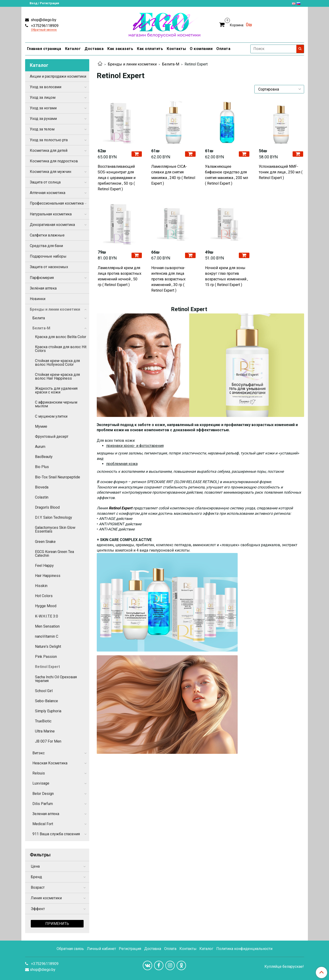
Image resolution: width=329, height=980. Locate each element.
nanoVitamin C (47, 636)
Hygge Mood (46, 606)
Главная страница (44, 49)
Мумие (41, 426)
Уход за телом (42, 129)
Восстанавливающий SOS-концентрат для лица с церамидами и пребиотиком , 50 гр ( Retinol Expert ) (117, 178)
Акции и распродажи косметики (58, 76)
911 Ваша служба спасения (56, 834)
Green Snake (45, 542)
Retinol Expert (47, 667)
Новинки (38, 299)
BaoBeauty (44, 457)
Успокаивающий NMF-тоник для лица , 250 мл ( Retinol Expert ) (281, 172)
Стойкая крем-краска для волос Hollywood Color (57, 363)
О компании (201, 49)
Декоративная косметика (52, 225)
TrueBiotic (43, 721)
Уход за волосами (46, 87)
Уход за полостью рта (49, 140)
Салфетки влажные (47, 235)
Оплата (223, 49)
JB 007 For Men (48, 741)
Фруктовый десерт (52, 437)
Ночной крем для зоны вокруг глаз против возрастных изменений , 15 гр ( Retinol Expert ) (226, 276)
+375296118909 (44, 26)
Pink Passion (46, 657)
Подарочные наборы (48, 256)
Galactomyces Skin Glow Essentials (55, 529)
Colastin (42, 497)
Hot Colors (44, 596)
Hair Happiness (48, 576)
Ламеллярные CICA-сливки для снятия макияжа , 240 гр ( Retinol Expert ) (173, 175)
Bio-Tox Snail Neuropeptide (58, 477)
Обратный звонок (44, 30)
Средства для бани (46, 246)
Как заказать (120, 49)
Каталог (73, 49)
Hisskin (41, 586)
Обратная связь (70, 949)
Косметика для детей (49, 151)
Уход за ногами (43, 108)
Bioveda (42, 487)
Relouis (39, 773)
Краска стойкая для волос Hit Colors (61, 349)
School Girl (44, 691)
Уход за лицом (43, 97)
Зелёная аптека (43, 288)
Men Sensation (47, 626)
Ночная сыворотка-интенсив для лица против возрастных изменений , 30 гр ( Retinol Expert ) (168, 279)
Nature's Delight (48, 646)
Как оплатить (150, 49)
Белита (39, 318)
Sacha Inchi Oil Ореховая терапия (56, 679)
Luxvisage (41, 783)
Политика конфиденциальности (244, 949)
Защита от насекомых (49, 267)
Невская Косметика (50, 763)
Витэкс (39, 753)
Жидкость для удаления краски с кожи (56, 390)
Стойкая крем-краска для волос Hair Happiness (57, 376)
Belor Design (43, 794)
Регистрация (130, 949)
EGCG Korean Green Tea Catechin (54, 554)
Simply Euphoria (48, 711)
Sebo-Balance (46, 701)
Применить (57, 924)
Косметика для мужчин (50, 172)
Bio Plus (42, 467)
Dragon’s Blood (47, 507)
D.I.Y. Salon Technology (54, 517)
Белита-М (171, 64)
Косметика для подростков (54, 161)
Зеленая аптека (46, 814)
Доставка (94, 49)
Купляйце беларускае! (284, 967)
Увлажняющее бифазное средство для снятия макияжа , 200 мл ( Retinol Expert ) (226, 175)
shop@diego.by (43, 20)
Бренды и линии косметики (132, 64)
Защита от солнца (45, 182)
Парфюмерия (42, 278)
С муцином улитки (51, 416)
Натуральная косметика (51, 214)
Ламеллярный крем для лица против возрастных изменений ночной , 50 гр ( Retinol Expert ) (120, 276)
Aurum (40, 447)
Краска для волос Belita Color (61, 337)
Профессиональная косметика (57, 203)
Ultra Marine (45, 731)
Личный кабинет (101, 949)
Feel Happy (44, 566)
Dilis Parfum (43, 804)
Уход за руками (43, 119)
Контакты (176, 49)
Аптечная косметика (48, 193)
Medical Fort (43, 824)
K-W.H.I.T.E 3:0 (46, 616)
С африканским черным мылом (56, 404)
